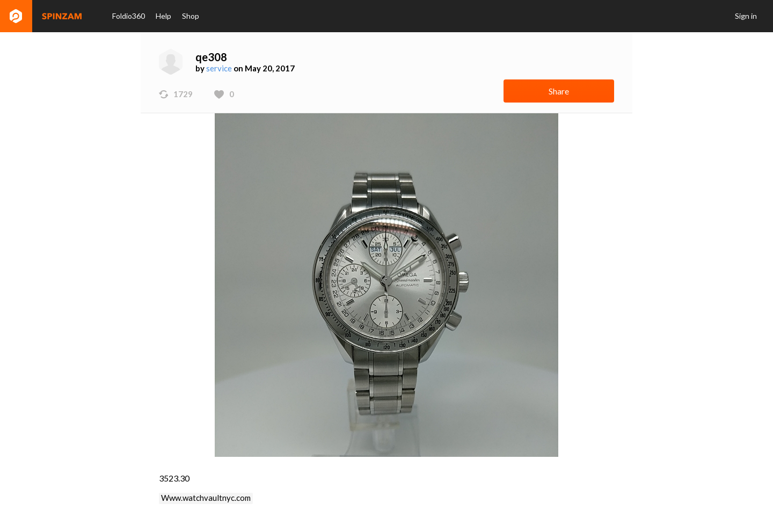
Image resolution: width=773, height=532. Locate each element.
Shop (191, 16)
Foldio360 (129, 16)
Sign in (746, 16)
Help (163, 16)
